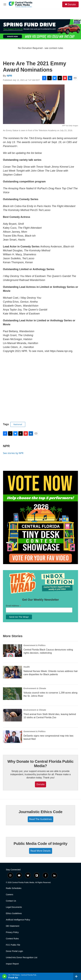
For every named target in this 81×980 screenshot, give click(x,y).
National (18, 424)
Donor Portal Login (14, 951)
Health (27, 667)
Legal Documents (14, 907)
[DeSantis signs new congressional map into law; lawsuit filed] (12, 737)
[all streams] (77, 976)
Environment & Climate (35, 688)
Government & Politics (34, 645)
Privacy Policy (12, 932)
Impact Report (12, 964)
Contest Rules (12, 939)
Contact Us (11, 901)
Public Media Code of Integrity (41, 844)
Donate (72, 4)
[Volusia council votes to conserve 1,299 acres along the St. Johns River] (12, 694)
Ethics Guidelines (14, 913)
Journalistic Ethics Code (41, 812)
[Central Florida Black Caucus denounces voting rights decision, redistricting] (12, 651)
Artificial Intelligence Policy (18, 920)
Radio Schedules (14, 888)
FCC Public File (13, 945)
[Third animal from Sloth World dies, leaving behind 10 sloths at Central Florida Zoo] (12, 715)
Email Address (13, 606)
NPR (9, 76)
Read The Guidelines (40, 819)
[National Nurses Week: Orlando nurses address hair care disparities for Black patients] (12, 672)
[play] (4, 976)
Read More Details (41, 851)
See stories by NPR (13, 453)
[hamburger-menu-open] (5, 4)
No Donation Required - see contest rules (41, 48)
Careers (10, 895)
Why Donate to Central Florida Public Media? (41, 764)
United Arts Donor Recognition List (22, 958)
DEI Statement (13, 926)
